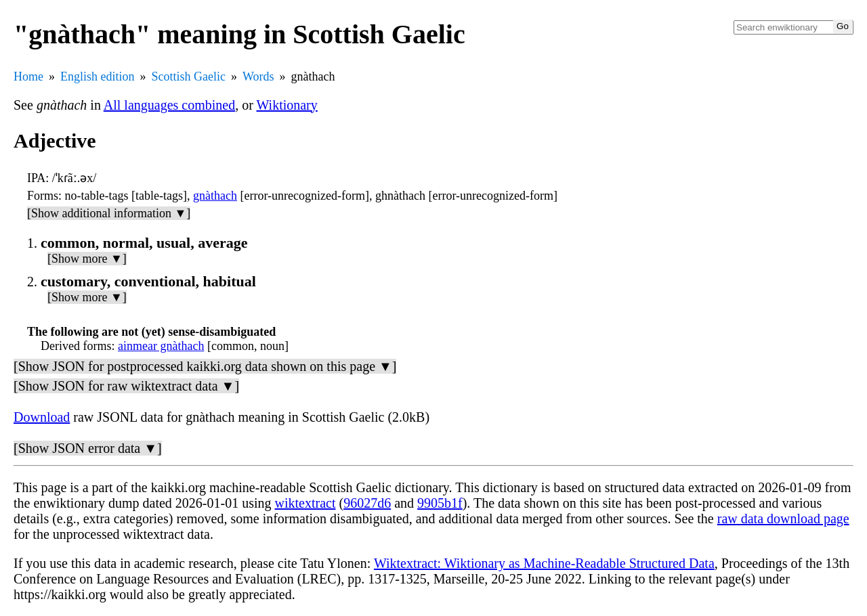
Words (258, 76)
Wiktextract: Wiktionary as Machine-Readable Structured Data (544, 563)
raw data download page (783, 519)
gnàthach (215, 196)
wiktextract (305, 503)
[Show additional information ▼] (109, 213)
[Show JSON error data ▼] (88, 448)
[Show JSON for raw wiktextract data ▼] (126, 386)
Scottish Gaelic (189, 76)
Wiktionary (287, 105)
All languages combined (169, 105)
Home (28, 76)
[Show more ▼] (87, 259)
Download (42, 417)
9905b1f (440, 503)
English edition (98, 76)
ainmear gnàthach (161, 346)
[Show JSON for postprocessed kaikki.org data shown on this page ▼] (205, 366)
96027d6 (367, 503)
